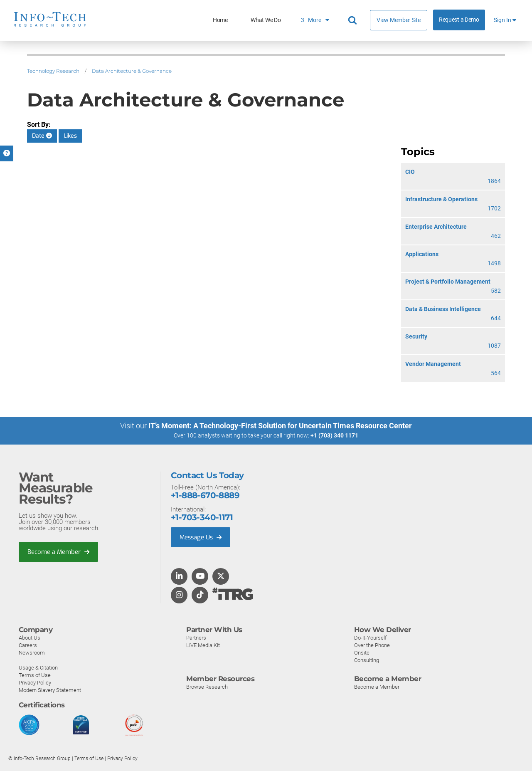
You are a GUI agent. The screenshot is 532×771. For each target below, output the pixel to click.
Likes (70, 136)
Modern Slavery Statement (50, 690)
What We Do (266, 20)
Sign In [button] (505, 20)
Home (220, 20)
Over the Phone (372, 645)
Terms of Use (35, 675)
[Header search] (354, 20)
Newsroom (32, 652)
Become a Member (59, 551)
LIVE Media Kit (203, 645)
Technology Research (53, 71)
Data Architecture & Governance (132, 71)
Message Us (201, 537)
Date (42, 136)
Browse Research (207, 686)
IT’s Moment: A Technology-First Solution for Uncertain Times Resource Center (280, 426)
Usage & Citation (38, 667)
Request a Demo (459, 20)
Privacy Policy (35, 682)
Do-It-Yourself (370, 637)
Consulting (367, 660)
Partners (196, 637)
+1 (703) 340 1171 (334, 435)
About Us (30, 637)
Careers (28, 645)
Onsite (362, 652)
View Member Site (398, 20)
